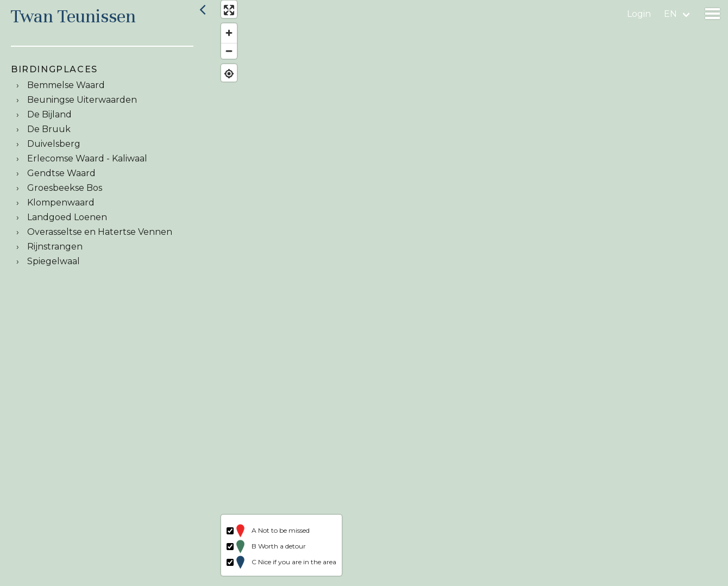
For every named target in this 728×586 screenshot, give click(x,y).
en (670, 14)
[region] (469, 293)
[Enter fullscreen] (224, 15)
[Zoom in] (224, 38)
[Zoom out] (224, 56)
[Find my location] (224, 79)
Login (639, 14)
